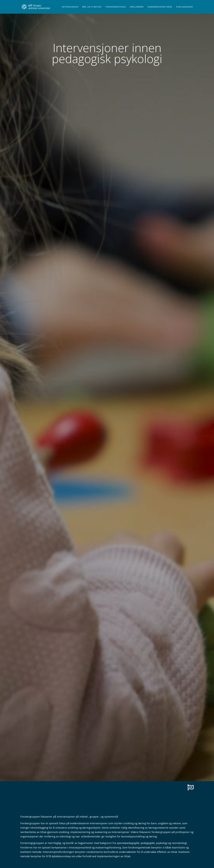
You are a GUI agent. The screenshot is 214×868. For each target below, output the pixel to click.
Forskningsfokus (116, 10)
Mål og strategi (92, 10)
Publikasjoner (184, 10)
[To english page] (191, 787)
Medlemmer (137, 10)
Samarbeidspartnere (160, 10)
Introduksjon (70, 10)
